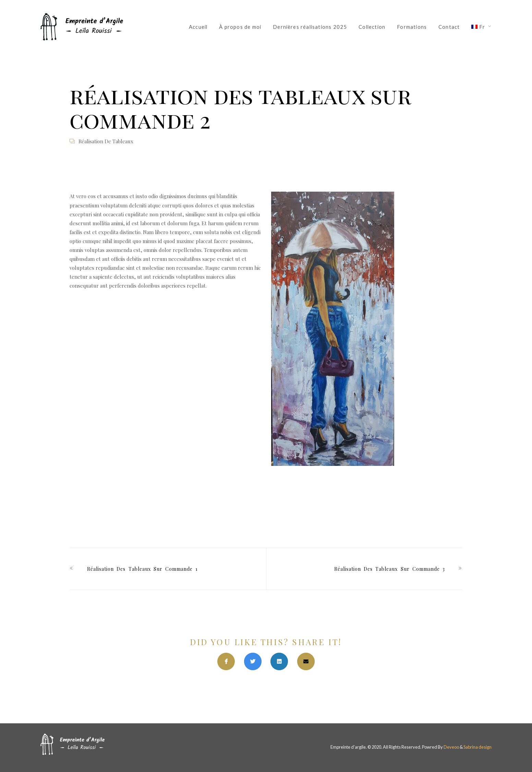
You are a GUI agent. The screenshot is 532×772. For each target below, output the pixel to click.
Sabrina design (477, 747)
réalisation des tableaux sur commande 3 (390, 569)
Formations (412, 27)
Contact (449, 27)
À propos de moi (240, 27)
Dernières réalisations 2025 (310, 27)
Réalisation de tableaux (106, 141)
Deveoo (451, 747)
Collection (372, 27)
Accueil (198, 27)
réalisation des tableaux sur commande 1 (142, 569)
